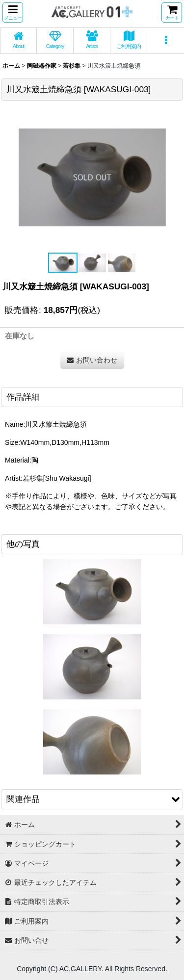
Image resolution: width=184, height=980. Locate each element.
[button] (13, 13)
